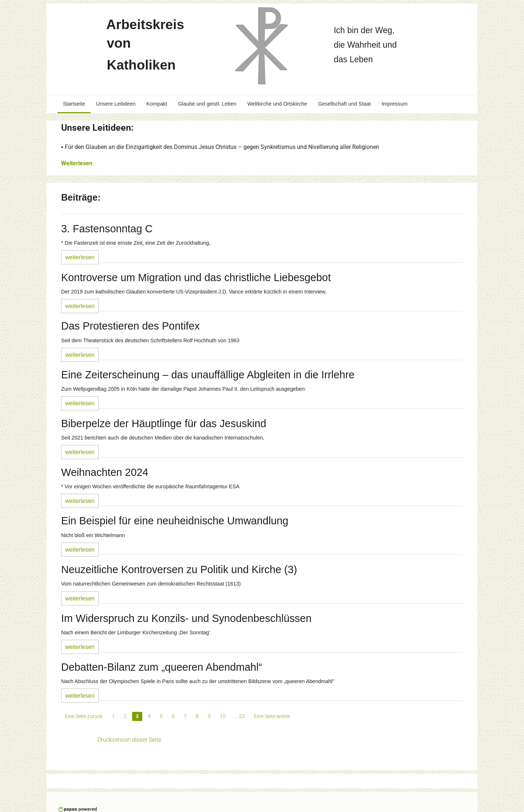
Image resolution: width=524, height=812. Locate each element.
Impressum (395, 104)
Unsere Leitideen (116, 104)
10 (223, 716)
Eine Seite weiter (272, 716)
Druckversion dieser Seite (129, 740)
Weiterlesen (77, 163)
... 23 (240, 716)
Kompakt (157, 104)
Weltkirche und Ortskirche (277, 104)
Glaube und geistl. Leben (207, 104)
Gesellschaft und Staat (344, 104)
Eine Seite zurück (84, 716)
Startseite (74, 104)
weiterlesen (80, 257)
